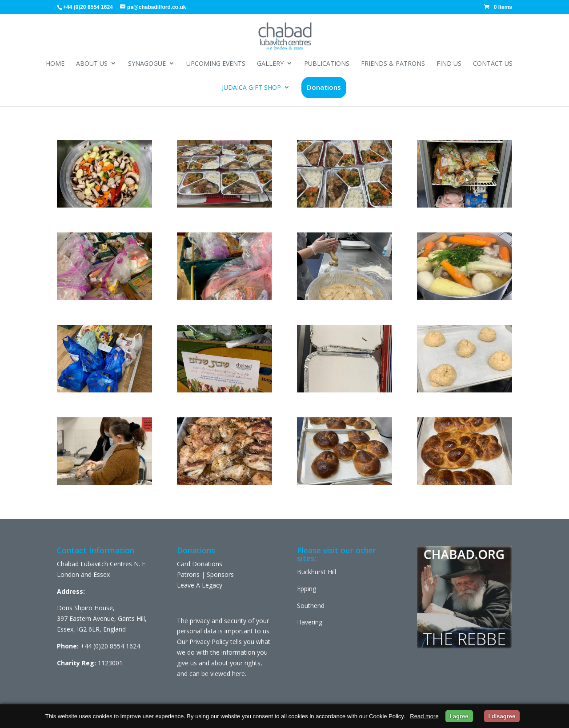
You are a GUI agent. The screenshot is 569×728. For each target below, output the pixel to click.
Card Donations (200, 564)
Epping (307, 589)
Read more (424, 716)
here (238, 674)
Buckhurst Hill (317, 572)
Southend (311, 606)
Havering (310, 622)
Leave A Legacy (200, 585)
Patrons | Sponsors (205, 574)
